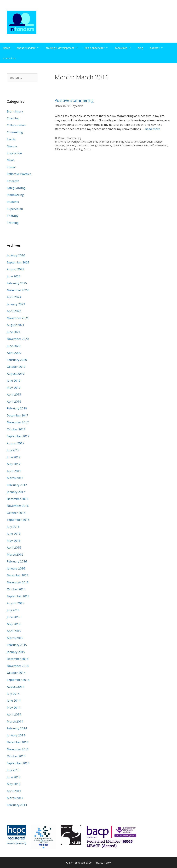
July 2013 (13, 770)
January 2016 (16, 568)
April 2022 (14, 311)
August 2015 (16, 603)
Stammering (74, 138)
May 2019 (14, 388)
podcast (158, 48)
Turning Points (82, 149)
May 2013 (14, 784)
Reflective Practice (19, 174)
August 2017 (16, 443)
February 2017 (17, 485)
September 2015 (18, 596)
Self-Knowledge (64, 149)
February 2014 (17, 728)
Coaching (13, 118)
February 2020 (17, 360)
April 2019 (14, 394)
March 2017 (15, 478)
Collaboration (16, 125)
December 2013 (18, 742)
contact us (10, 58)
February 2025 (17, 283)
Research (13, 181)
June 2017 (14, 457)
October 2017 (16, 429)
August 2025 (16, 269)
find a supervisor (98, 48)
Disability (71, 145)
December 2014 (18, 659)
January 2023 (16, 304)
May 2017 (14, 464)
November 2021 (18, 318)
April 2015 (14, 631)
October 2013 (16, 756)
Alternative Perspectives (72, 142)
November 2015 (18, 582)
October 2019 (16, 367)
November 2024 (18, 290)
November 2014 (18, 666)
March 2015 (15, 638)
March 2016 (15, 554)
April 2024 (14, 297)
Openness (118, 145)
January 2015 (16, 652)
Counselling (15, 132)
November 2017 (18, 422)
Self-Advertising (158, 145)
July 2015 (13, 610)
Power (62, 138)
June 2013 (14, 777)
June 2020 (14, 346)
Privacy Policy (103, 863)
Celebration (146, 142)
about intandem (30, 48)
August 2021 (16, 325)
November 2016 (18, 506)
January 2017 (16, 492)
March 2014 (15, 721)
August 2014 (16, 687)
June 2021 (14, 332)
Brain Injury (15, 111)
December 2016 (18, 499)
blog (140, 48)
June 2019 (14, 381)
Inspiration (14, 153)
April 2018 (14, 401)
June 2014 (14, 700)
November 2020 (18, 339)
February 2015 (17, 645)
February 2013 (17, 805)
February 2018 (17, 408)
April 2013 (14, 791)
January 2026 (16, 255)
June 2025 (14, 276)
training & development (64, 48)
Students (13, 202)
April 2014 (14, 714)
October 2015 (16, 589)
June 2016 (14, 534)
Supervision (15, 209)
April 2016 (14, 547)
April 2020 (14, 353)
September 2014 (18, 680)
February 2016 (17, 561)
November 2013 (18, 749)
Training (13, 223)
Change (158, 142)
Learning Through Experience (94, 145)
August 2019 (16, 374)
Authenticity (94, 142)
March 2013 (15, 798)
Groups (12, 146)
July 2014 (13, 694)
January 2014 (16, 735)
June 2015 (14, 617)
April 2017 (14, 471)
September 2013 (18, 763)
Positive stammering (74, 100)
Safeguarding (16, 188)
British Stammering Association (120, 142)
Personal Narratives (137, 145)
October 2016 (16, 513)
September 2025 (18, 262)
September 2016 (18, 520)
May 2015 (14, 624)
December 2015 (18, 575)
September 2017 (18, 436)
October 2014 (16, 673)
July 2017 (13, 450)
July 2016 (13, 527)
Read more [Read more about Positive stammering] (153, 129)
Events (11, 139)
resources (125, 48)
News (11, 160)
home (7, 48)
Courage (59, 145)
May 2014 (14, 708)
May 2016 (14, 541)
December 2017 (18, 415)
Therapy (13, 216)
